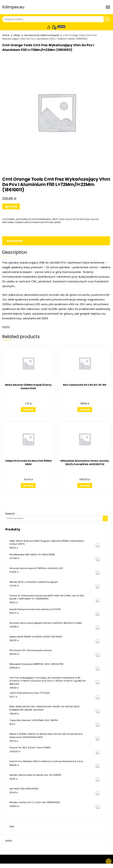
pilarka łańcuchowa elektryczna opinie (38, 222)
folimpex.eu (13, 7)
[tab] (56, 241)
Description (15, 241)
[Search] (105, 518)
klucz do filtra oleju (78, 219)
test (12, 826)
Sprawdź (11, 206)
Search (10, 514)
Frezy (55, 219)
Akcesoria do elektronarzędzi (34, 219)
